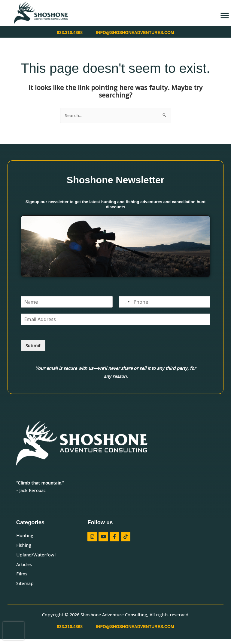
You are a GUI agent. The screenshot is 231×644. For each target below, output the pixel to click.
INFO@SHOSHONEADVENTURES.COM (135, 33)
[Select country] (125, 302)
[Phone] (164, 302)
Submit (33, 345)
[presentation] (14, 631)
